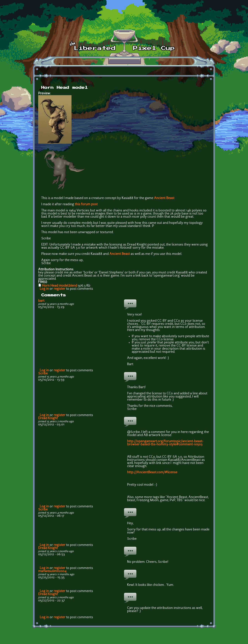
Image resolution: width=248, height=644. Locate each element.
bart (41, 301)
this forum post (86, 204)
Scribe (43, 374)
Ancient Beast (164, 198)
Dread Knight (48, 418)
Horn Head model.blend (60, 286)
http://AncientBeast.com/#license (152, 472)
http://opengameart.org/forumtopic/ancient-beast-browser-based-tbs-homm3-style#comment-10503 (165, 443)
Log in (44, 289)
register (59, 289)
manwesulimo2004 (52, 571)
